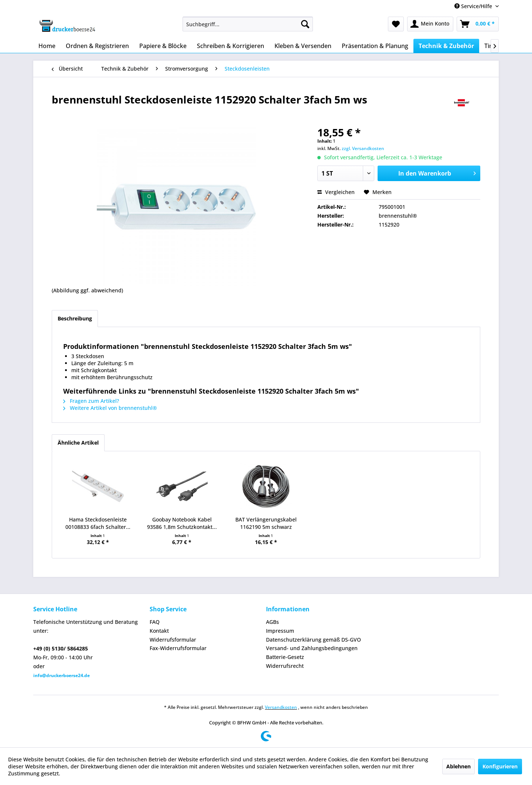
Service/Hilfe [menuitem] (474, 6)
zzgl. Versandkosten (363, 148)
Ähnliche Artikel (78, 443)
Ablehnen (458, 766)
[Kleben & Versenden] (303, 46)
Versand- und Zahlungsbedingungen (312, 648)
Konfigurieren (500, 766)
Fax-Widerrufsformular (178, 648)
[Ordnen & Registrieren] (97, 46)
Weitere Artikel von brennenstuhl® (110, 408)
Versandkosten (281, 707)
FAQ (155, 622)
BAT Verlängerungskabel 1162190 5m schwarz (266, 523)
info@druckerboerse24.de (62, 675)
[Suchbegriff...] (248, 24)
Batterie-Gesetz (285, 657)
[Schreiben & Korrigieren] (231, 46)
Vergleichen (336, 192)
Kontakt (159, 631)
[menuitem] (248, 24)
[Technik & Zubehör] (446, 46)
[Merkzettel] (396, 24)
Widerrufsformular (173, 640)
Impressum (280, 631)
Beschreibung (75, 318)
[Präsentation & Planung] (375, 46)
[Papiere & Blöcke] (163, 46)
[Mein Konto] (430, 24)
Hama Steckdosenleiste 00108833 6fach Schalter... (98, 523)
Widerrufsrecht (285, 666)
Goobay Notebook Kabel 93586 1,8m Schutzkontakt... (182, 523)
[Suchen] (305, 24)
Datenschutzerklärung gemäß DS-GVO (313, 640)
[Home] (47, 46)
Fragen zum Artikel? (91, 401)
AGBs (272, 622)
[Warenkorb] (478, 24)
